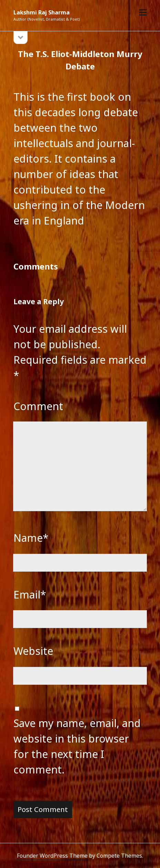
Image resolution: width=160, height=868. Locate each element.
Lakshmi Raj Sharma (42, 12)
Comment (38, 406)
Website (33, 651)
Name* (31, 538)
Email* (30, 595)
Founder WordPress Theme (52, 856)
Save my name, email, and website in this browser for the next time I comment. (77, 746)
